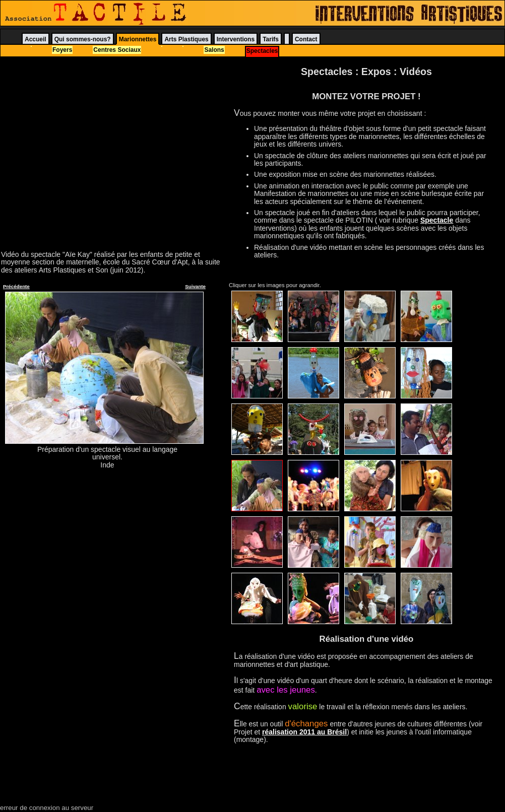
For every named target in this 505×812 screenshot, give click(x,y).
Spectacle (437, 220)
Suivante (195, 286)
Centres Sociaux (117, 50)
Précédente (16, 286)
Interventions (236, 39)
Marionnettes (138, 39)
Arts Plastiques (186, 39)
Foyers (62, 50)
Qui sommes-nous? (83, 39)
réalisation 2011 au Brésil (304, 732)
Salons (214, 50)
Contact (306, 39)
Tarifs (271, 39)
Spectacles (262, 51)
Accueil (36, 39)
